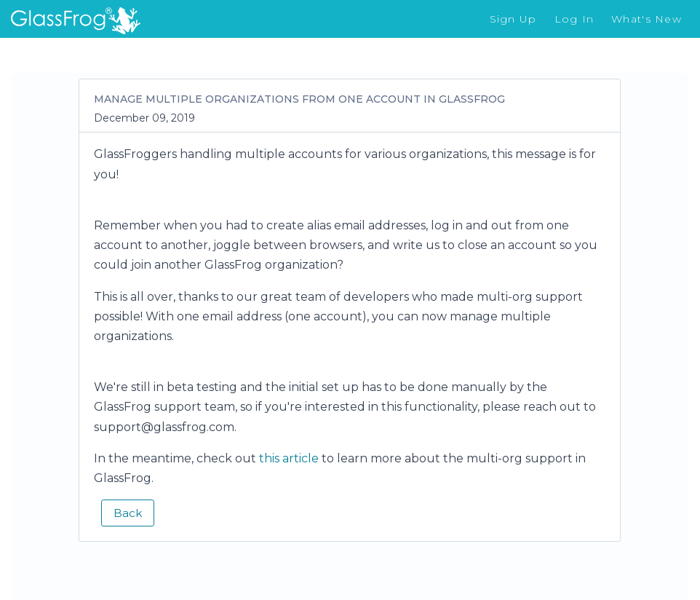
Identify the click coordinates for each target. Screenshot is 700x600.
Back (128, 513)
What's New (647, 19)
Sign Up (513, 19)
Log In (574, 19)
